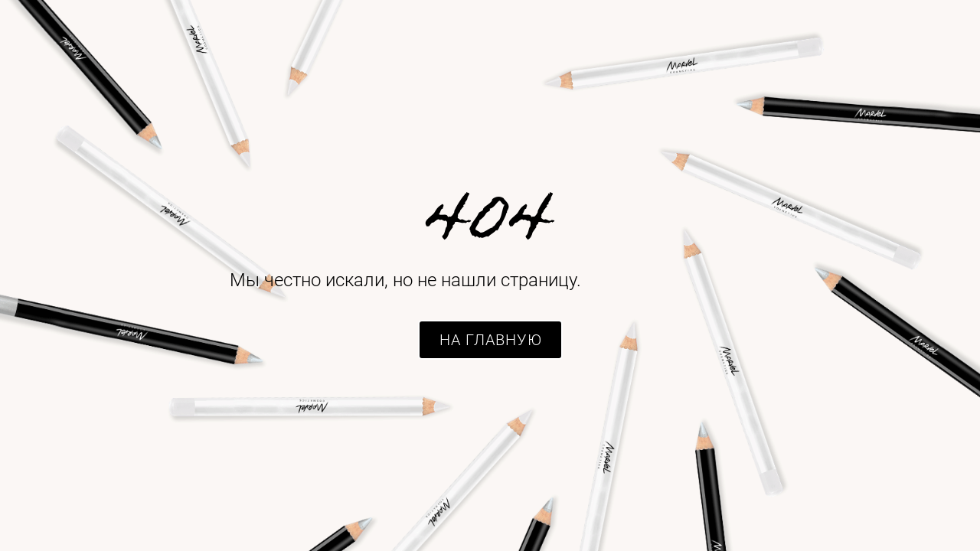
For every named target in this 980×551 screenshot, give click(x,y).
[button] (490, 340)
